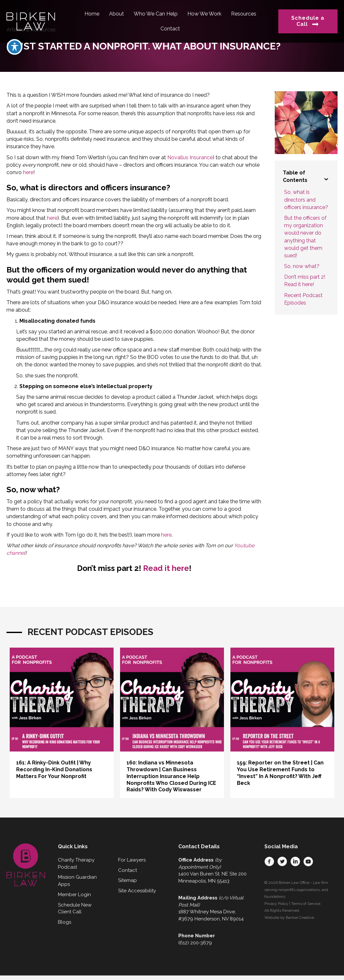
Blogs (65, 922)
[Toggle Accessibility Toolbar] (15, 47)
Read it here (166, 568)
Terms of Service (306, 904)
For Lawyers (132, 860)
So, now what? (302, 266)
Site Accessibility (137, 891)
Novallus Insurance (190, 157)
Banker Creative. (300, 918)
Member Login (74, 895)
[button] (269, 862)
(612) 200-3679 (195, 943)
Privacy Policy (276, 904)
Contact (128, 870)
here (28, 172)
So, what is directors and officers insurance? (306, 200)
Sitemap (128, 880)
